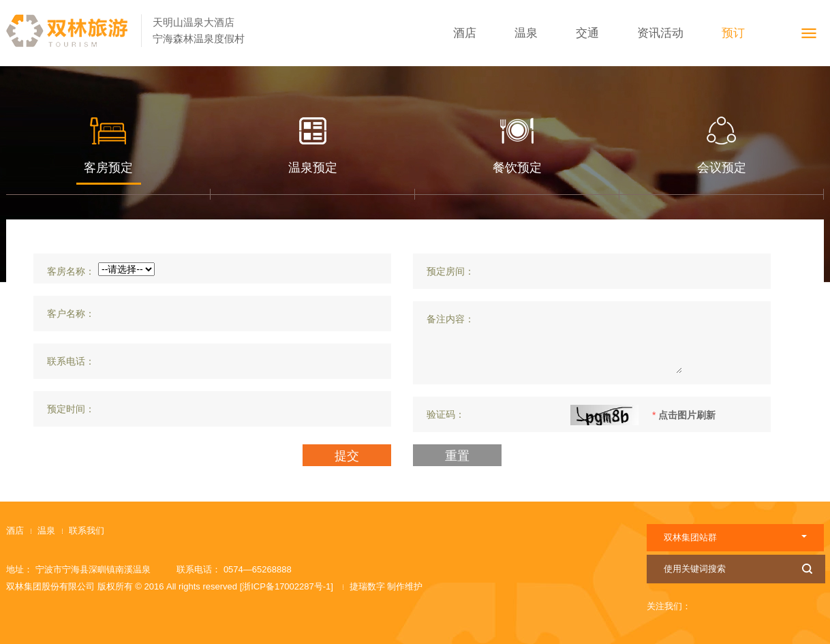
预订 (733, 33)
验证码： (446, 414)
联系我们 (87, 531)
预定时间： (71, 409)
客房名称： (71, 271)
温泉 (526, 33)
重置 (457, 456)
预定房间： (450, 271)
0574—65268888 (258, 569)
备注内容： (450, 319)
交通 (587, 33)
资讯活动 (660, 33)
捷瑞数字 (369, 586)
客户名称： (71, 313)
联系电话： (71, 361)
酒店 (465, 33)
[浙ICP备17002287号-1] (287, 586)
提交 (347, 456)
